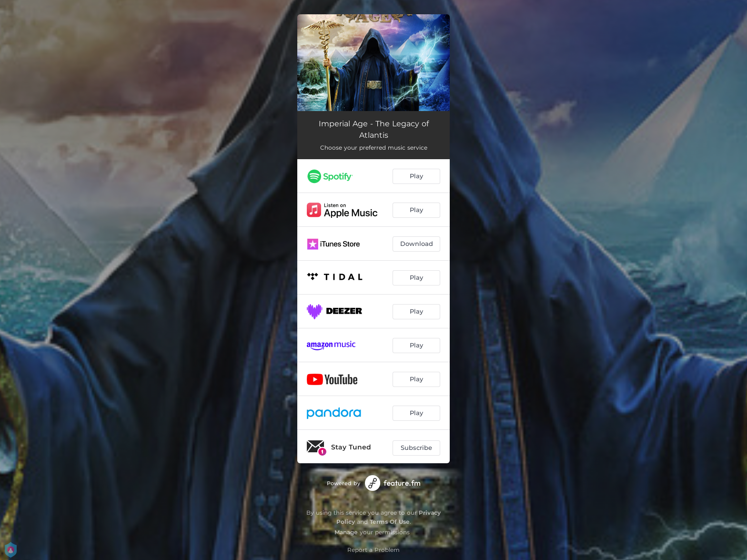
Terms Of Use (390, 522)
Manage (346, 532)
